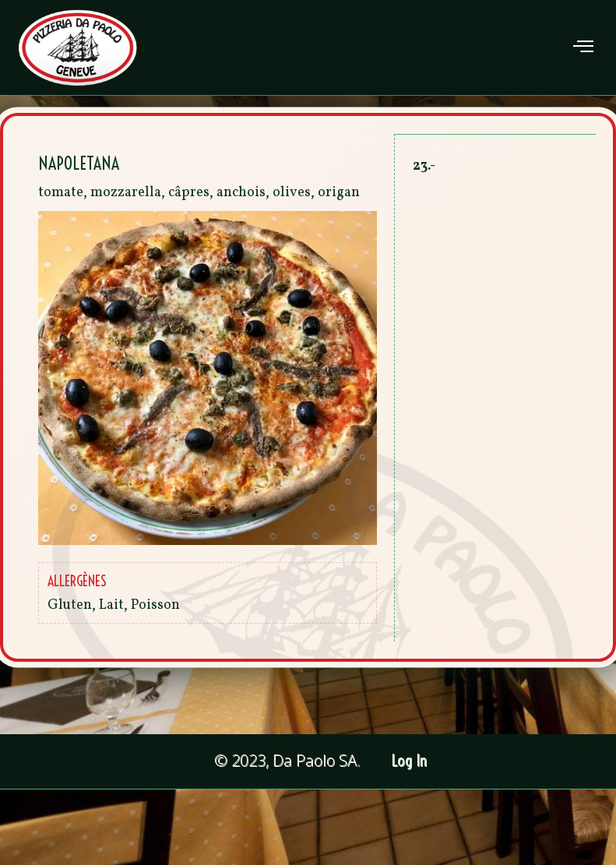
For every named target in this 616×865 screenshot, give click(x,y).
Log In (410, 761)
